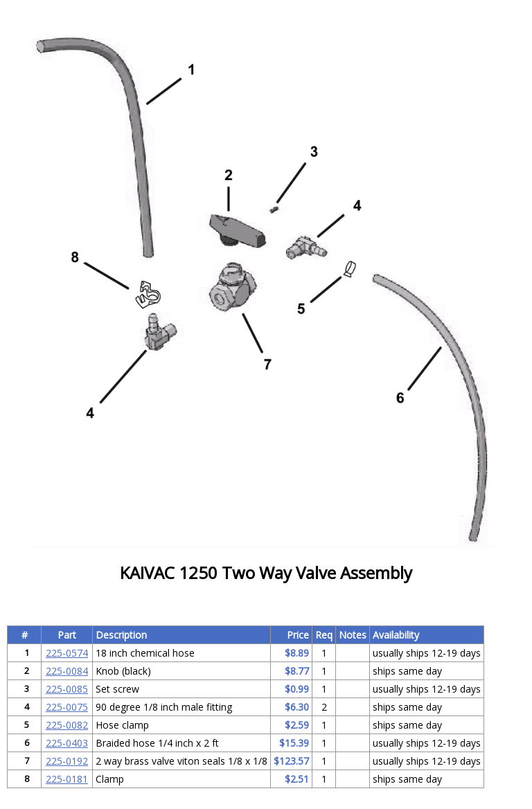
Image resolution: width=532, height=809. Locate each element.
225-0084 (67, 671)
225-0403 (67, 743)
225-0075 (67, 707)
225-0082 (67, 725)
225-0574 (67, 653)
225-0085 (67, 689)
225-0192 (67, 761)
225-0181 (67, 779)
